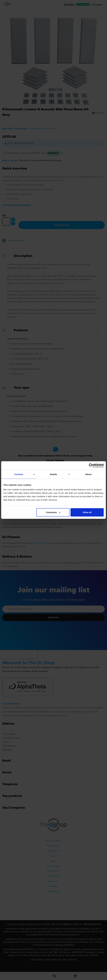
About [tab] (88, 474)
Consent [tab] (19, 474)
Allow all (87, 512)
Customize (53, 512)
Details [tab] (53, 474)
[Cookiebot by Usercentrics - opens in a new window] (91, 466)
